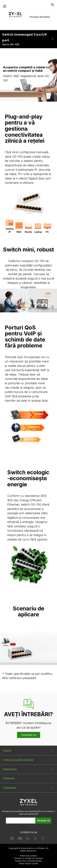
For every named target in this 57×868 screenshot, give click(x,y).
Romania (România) (40, 17)
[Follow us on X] (35, 839)
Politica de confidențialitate (28, 861)
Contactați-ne (29, 735)
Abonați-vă (43, 820)
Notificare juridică (28, 856)
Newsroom (10, 769)
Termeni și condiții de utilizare (28, 858)
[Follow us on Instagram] (43, 839)
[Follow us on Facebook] (12, 839)
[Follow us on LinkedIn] (28, 839)
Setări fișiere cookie (28, 863)
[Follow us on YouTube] (20, 839)
